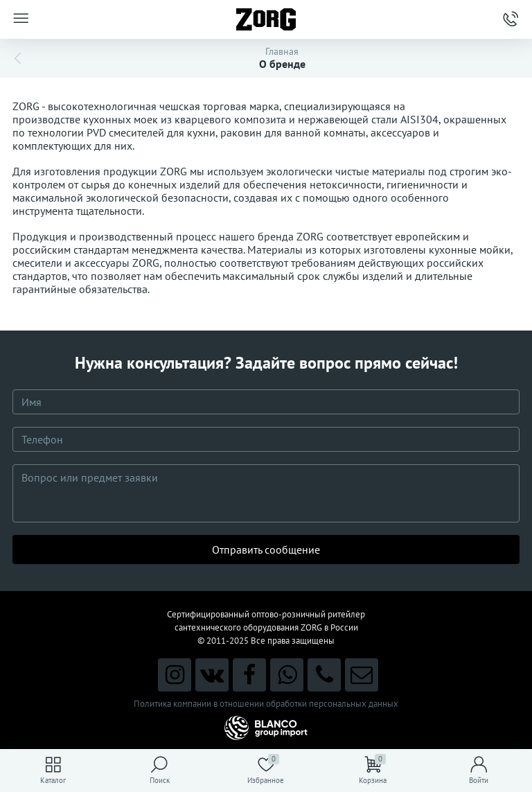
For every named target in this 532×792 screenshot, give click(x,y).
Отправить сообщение (266, 549)
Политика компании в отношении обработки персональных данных (266, 704)
